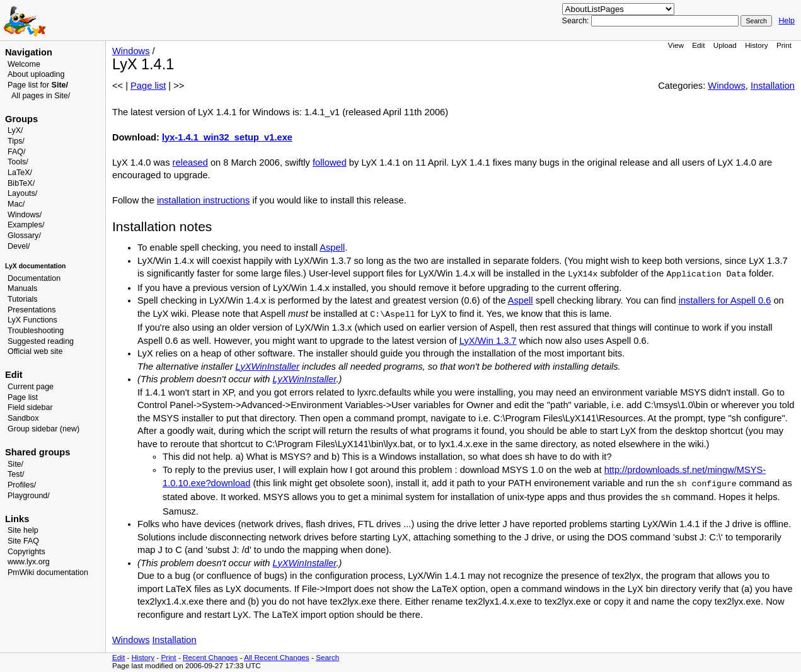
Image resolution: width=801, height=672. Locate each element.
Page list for (38, 85)
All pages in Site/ (41, 96)
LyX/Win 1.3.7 (488, 341)
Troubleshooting (36, 331)
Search (327, 657)
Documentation (34, 278)
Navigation (29, 52)
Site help (23, 530)
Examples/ (26, 225)
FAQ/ (17, 152)
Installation (773, 86)
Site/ (15, 464)
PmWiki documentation (48, 572)
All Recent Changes (277, 657)
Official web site (35, 351)
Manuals (22, 288)
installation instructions (203, 200)
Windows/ (25, 215)
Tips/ (16, 141)
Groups (21, 119)
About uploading (36, 74)
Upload (725, 45)
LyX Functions (32, 320)
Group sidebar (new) (43, 429)
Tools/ (18, 162)
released (190, 162)
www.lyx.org (29, 562)
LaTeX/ (20, 173)
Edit (698, 45)
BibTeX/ (21, 183)
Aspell (332, 248)
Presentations (32, 310)
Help (787, 21)
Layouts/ (22, 193)
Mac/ (16, 204)
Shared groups (37, 452)
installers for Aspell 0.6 (725, 300)
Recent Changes (210, 657)
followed (330, 162)
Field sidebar (30, 407)
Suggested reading (41, 341)
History (756, 45)
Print (784, 45)
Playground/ (29, 496)
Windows (131, 51)
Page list (23, 397)
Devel (18, 246)
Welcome (24, 64)
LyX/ (15, 130)
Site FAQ (23, 541)
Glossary (23, 236)
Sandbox (23, 418)
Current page (31, 387)
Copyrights (26, 552)
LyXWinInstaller (268, 367)
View (676, 45)
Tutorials (23, 299)
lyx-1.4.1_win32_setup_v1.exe (227, 137)
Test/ (16, 474)
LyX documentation (35, 266)
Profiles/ (22, 485)
